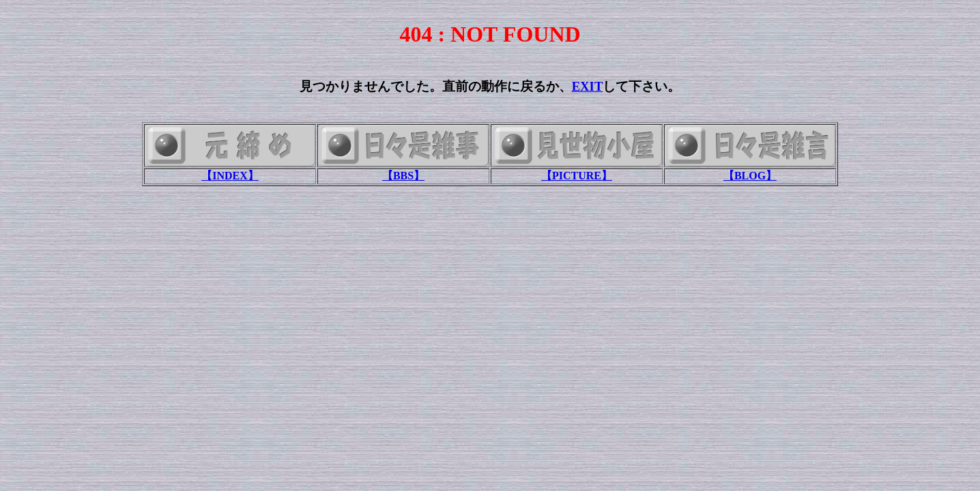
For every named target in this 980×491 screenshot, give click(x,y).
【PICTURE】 (577, 176)
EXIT (588, 86)
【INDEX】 (230, 176)
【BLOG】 (750, 176)
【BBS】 (403, 176)
